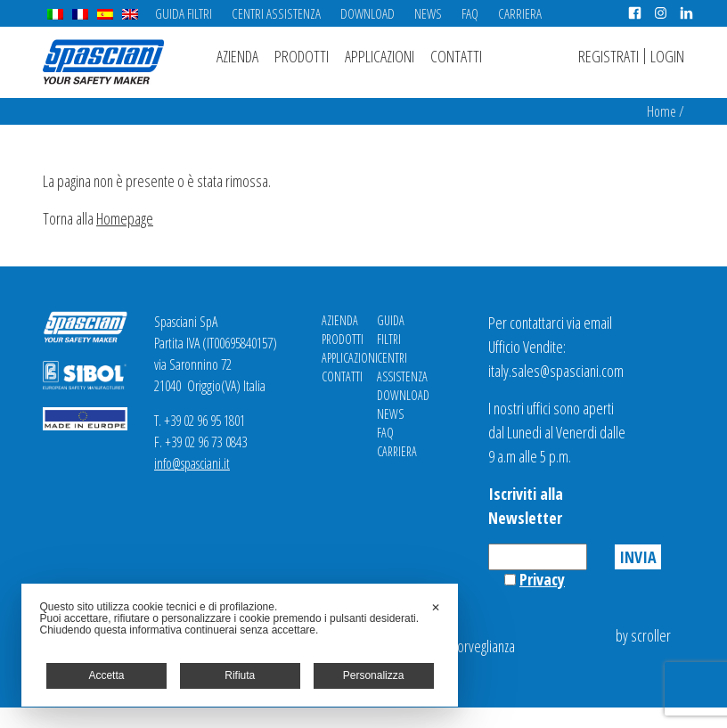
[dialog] (240, 645)
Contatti (456, 56)
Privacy (542, 579)
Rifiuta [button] (240, 675)
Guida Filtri (184, 13)
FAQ (470, 13)
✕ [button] (436, 608)
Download (368, 13)
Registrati (609, 56)
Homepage (125, 218)
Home (662, 111)
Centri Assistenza (276, 13)
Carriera (520, 13)
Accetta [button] (106, 675)
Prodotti (302, 56)
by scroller (643, 635)
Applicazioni (380, 56)
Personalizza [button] (374, 675)
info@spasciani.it (192, 463)
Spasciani (103, 62)
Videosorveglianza (468, 646)
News (428, 13)
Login (667, 56)
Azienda (237, 56)
